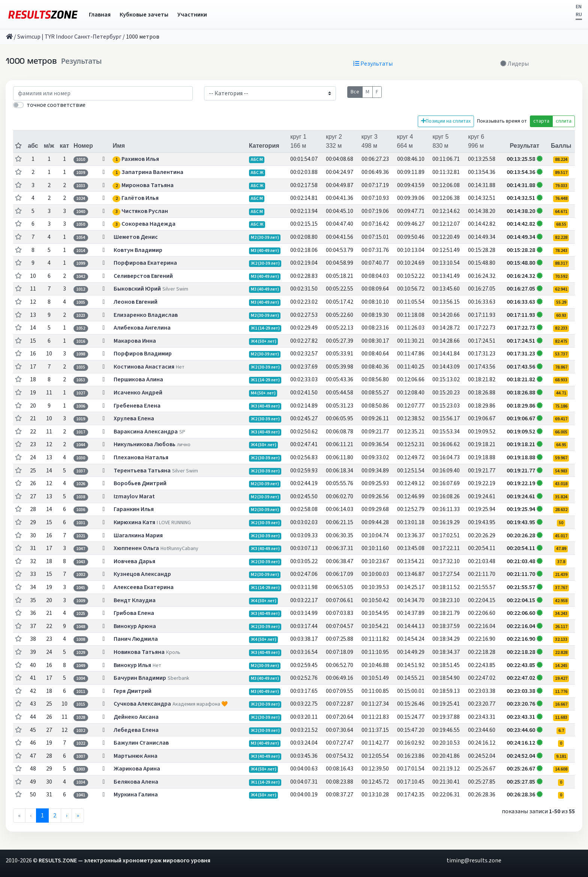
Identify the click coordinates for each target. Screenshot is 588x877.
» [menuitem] (78, 816)
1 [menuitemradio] (42, 816)
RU (579, 15)
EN (579, 7)
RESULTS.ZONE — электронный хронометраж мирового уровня (124, 861)
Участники (192, 15)
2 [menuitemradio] (55, 816)
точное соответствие (56, 105)
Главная (100, 15)
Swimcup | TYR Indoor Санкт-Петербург (69, 37)
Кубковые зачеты (144, 15)
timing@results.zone (474, 861)
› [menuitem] (66, 816)
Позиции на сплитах (446, 121)
